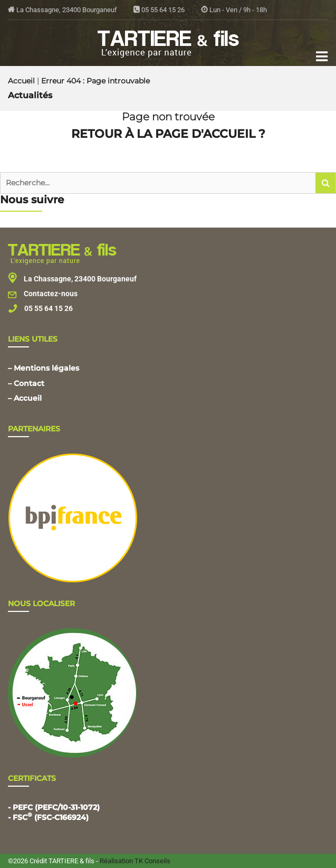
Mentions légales (46, 368)
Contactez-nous (43, 294)
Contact (29, 383)
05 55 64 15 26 (159, 10)
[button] (326, 183)
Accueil (21, 81)
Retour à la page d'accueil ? (168, 134)
